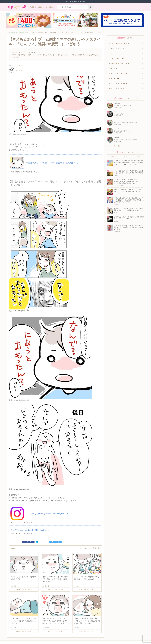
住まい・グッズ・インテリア (120, 63)
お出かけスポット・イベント (120, 43)
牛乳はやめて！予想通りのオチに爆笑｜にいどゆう (52, 163)
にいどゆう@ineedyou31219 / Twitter (30, 513)
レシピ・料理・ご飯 (116, 58)
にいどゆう (16, 70)
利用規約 (30, 633)
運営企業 (24, 633)
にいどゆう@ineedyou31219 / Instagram (47, 496)
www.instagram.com (21, 311)
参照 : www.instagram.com (17, 134)
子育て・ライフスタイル (118, 73)
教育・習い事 (114, 78)
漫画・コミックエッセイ (28, 33)
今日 (113, 157)
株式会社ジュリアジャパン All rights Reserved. (75, 642)
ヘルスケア (113, 53)
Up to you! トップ (13, 33)
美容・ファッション (116, 88)
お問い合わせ (38, 633)
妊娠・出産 (113, 68)
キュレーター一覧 (113, 146)
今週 (126, 157)
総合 (138, 157)
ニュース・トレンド (116, 48)
